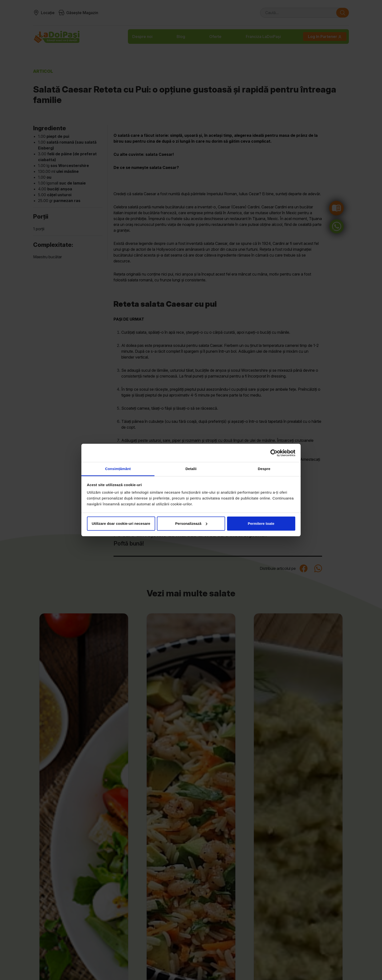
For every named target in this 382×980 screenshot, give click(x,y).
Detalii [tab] (191, 469)
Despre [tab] (264, 469)
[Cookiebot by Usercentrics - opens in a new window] (274, 453)
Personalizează (191, 523)
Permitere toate (261, 523)
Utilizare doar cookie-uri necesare (121, 523)
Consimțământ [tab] (118, 469)
